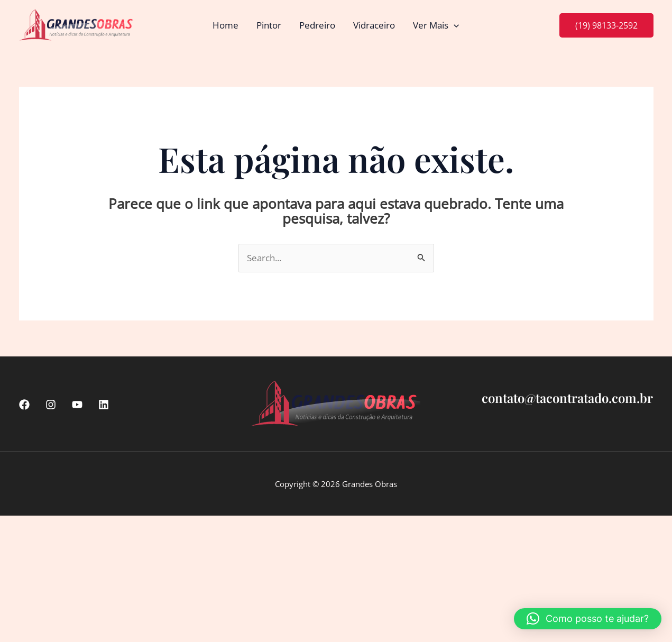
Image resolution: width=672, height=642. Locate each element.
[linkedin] (104, 405)
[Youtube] (77, 405)
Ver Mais (436, 25)
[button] (454, 25)
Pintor (269, 25)
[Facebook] (24, 405)
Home (225, 25)
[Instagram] (51, 405)
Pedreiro (317, 25)
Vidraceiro (374, 25)
